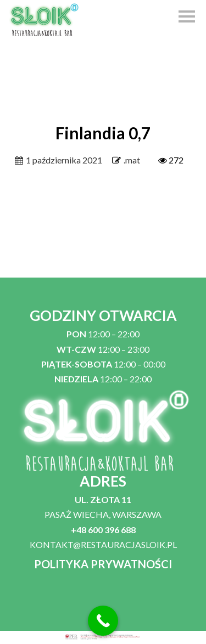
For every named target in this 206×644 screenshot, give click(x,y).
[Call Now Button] (103, 621)
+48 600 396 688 (103, 530)
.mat (132, 160)
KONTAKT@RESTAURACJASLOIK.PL (103, 544)
